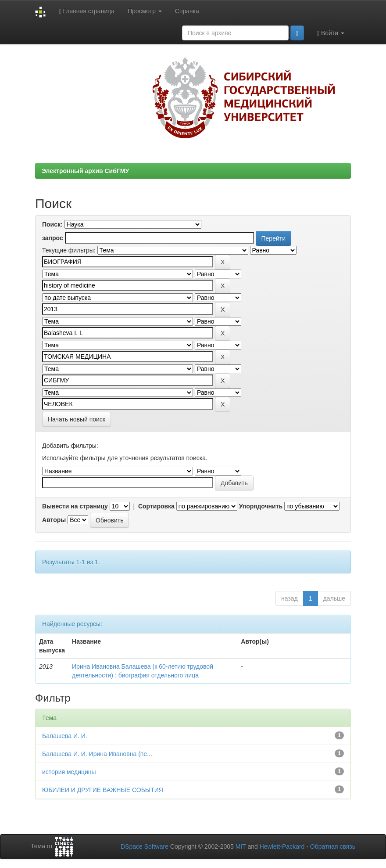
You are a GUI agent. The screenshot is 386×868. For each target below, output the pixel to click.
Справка (187, 11)
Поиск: (52, 224)
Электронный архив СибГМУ (85, 171)
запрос (53, 238)
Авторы (54, 520)
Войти (331, 33)
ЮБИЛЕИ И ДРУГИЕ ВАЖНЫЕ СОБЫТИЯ (103, 790)
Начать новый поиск (77, 419)
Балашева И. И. (65, 736)
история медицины (69, 772)
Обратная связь (333, 846)
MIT (241, 846)
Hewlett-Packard (282, 846)
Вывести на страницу (75, 506)
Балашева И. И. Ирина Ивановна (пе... (97, 754)
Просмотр (145, 11)
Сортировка (156, 506)
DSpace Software (145, 846)
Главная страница (87, 11)
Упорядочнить (261, 506)
